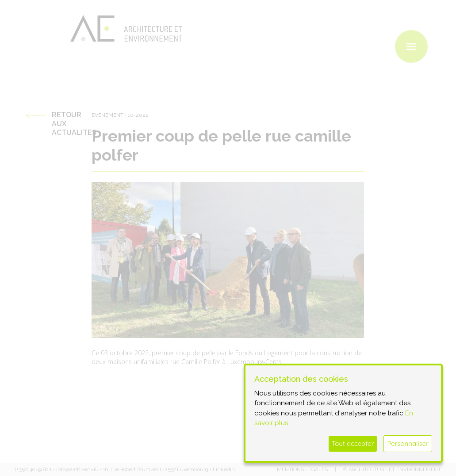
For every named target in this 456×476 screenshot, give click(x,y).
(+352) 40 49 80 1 (33, 469)
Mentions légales (302, 469)
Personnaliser (408, 443)
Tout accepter (353, 443)
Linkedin (224, 469)
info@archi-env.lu (77, 469)
